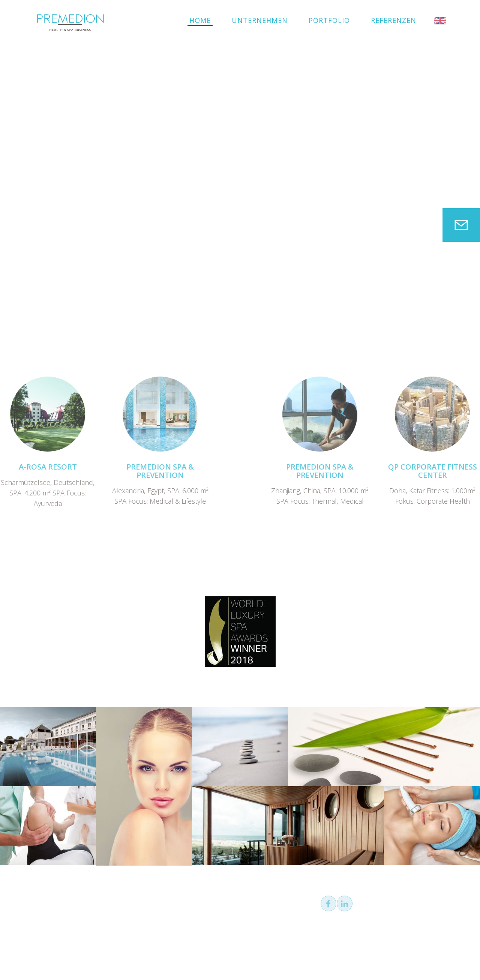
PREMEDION (70, 23)
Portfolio (329, 20)
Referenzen (394, 20)
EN (440, 21)
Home (200, 20)
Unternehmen (260, 20)
